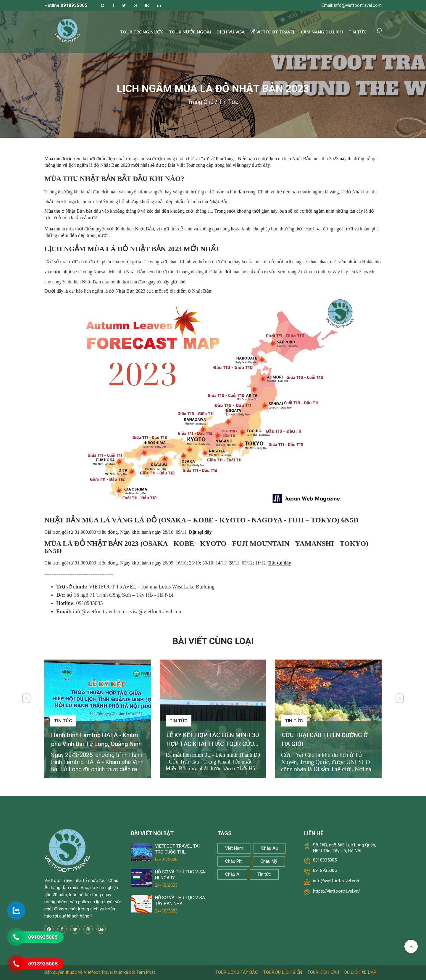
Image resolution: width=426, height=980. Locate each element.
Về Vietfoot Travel (273, 32)
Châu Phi (234, 861)
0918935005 (325, 860)
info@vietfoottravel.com (337, 881)
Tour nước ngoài (190, 32)
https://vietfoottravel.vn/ (337, 891)
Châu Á (232, 874)
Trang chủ (201, 102)
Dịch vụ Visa (231, 32)
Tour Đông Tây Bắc (237, 972)
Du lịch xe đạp (360, 972)
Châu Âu (270, 848)
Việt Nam (234, 848)
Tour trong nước (142, 32)
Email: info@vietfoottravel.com (352, 5)
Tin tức (357, 32)
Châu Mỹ (269, 861)
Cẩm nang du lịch (322, 32)
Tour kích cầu (323, 972)
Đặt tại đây (200, 532)
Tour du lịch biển (283, 972)
